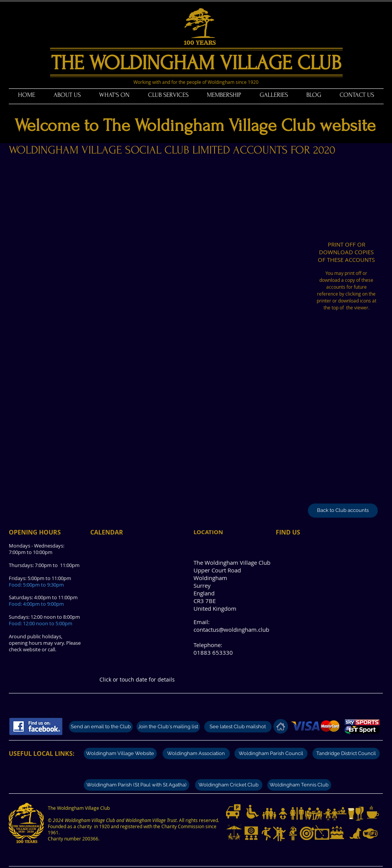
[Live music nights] (266, 834)
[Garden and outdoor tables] (234, 832)
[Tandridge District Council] (346, 754)
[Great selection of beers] (351, 814)
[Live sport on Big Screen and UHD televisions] (251, 833)
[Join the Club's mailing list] (168, 727)
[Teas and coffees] (373, 812)
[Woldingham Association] (196, 754)
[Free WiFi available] (370, 834)
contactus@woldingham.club (231, 629)
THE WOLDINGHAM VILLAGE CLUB (196, 63)
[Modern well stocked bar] (335, 814)
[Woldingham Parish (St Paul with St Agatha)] (137, 785)
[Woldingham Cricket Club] (229, 785)
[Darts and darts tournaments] (307, 833)
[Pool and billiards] (322, 832)
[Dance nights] (280, 834)
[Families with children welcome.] (269, 814)
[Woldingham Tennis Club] (299, 785)
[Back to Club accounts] (343, 511)
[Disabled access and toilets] (252, 812)
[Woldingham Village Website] (120, 754)
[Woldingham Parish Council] (271, 754)
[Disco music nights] (293, 834)
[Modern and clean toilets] (297, 814)
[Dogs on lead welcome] (356, 834)
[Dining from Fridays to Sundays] (314, 814)
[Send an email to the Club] (101, 727)
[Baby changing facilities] (283, 814)
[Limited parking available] (233, 811)
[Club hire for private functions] (337, 832)
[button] (67, 95)
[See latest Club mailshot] (238, 727)
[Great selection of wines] (359, 814)
